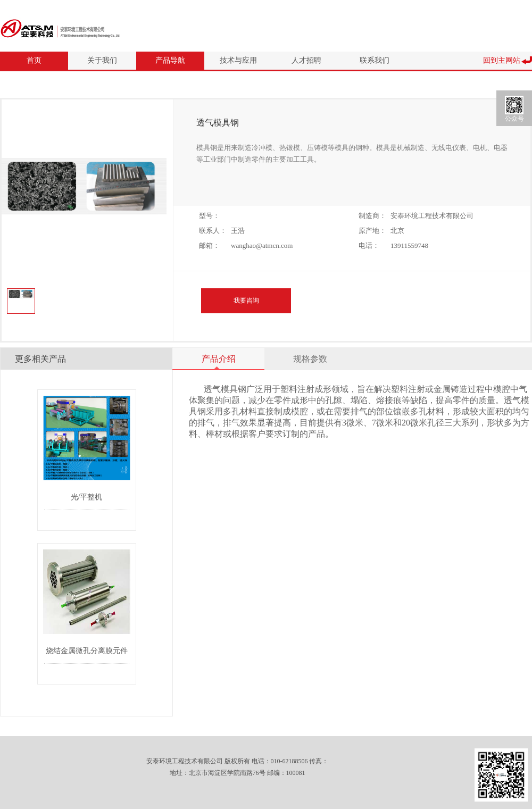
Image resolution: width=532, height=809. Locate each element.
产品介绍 (219, 359)
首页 (34, 60)
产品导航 (170, 60)
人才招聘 (306, 60)
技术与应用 (238, 60)
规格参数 (310, 359)
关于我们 (102, 60)
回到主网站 (502, 60)
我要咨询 (246, 301)
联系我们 (375, 60)
